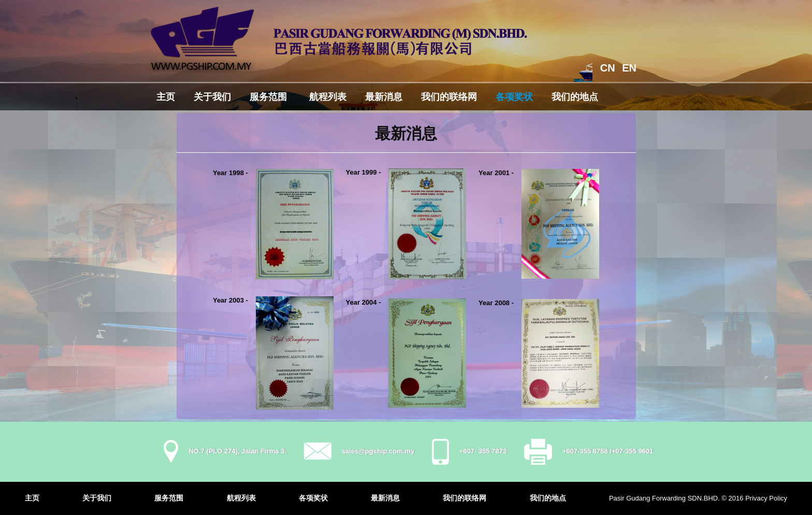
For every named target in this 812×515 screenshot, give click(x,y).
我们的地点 (575, 97)
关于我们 (212, 97)
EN (629, 68)
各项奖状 (514, 97)
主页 (166, 97)
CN (608, 68)
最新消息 (384, 97)
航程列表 (328, 97)
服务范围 (268, 97)
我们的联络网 (449, 97)
